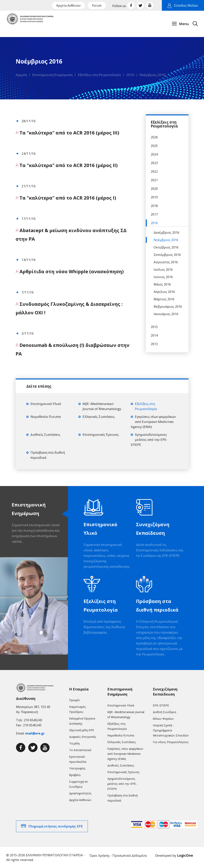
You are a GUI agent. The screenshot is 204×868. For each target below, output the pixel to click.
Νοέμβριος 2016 (152, 75)
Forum (97, 5)
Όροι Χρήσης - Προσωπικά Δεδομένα (118, 855)
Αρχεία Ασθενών (68, 5)
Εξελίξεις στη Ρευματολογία (99, 75)
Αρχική (21, 75)
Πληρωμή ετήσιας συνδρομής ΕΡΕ (56, 826)
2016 (130, 75)
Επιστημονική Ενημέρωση (52, 75)
